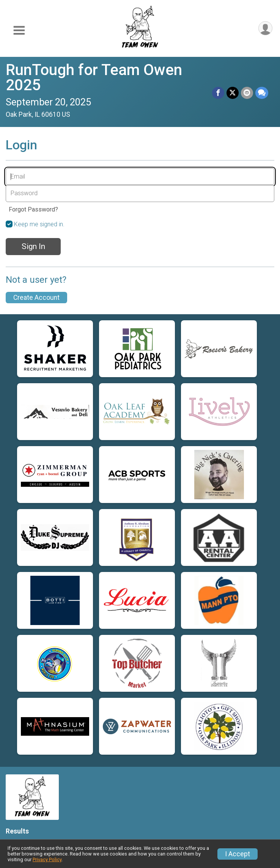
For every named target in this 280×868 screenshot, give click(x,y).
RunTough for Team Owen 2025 (94, 78)
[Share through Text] (262, 93)
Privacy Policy (47, 859)
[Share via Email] (247, 93)
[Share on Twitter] (233, 93)
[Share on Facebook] (218, 93)
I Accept (238, 854)
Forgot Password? (33, 209)
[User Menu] (265, 28)
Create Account (36, 298)
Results (17, 831)
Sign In (33, 246)
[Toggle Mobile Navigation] (19, 31)
